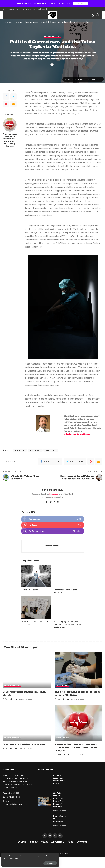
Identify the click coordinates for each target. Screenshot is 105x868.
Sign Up (81, 4)
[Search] (97, 15)
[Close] (102, 4)
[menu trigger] (8, 15)
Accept (32, 862)
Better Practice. (52, 429)
